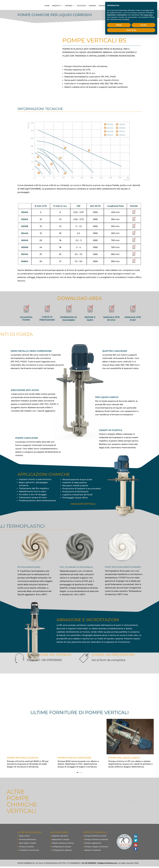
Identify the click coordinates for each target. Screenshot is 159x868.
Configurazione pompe (61, 848)
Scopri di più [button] (131, 30)
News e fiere (24, 837)
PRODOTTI (80, 6)
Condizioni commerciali (29, 852)
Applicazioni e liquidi (61, 841)
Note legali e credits (28, 845)
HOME (70, 6)
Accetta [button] (144, 25)
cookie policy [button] (148, 15)
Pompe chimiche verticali (95, 837)
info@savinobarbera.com (107, 865)
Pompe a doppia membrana (96, 848)
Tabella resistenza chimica (63, 845)
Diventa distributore (28, 841)
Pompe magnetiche (93, 845)
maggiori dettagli (83, 505)
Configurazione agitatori (62, 852)
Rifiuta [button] (119, 25)
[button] (77, 774)
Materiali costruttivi (60, 837)
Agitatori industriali (93, 852)
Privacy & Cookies (26, 848)
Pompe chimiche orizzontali (96, 841)
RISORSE (92, 6)
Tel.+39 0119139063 (89, 865)
